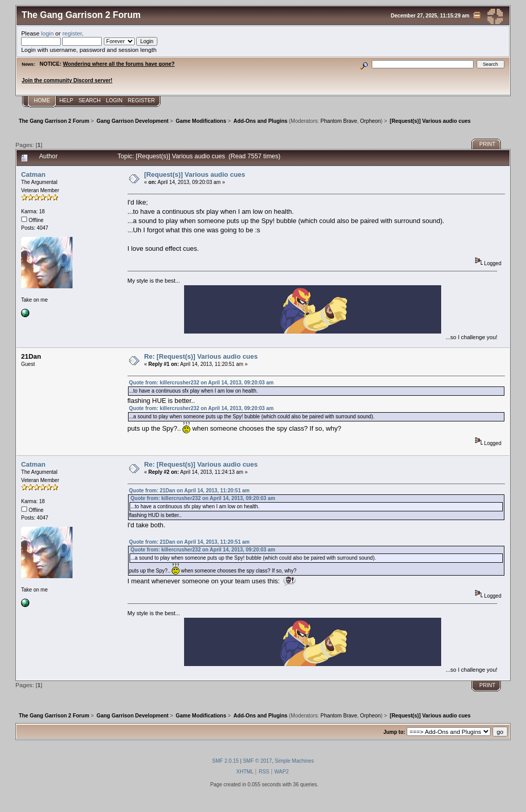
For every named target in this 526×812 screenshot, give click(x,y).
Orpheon (370, 121)
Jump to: (394, 732)
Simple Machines (294, 761)
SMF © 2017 (257, 761)
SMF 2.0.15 (226, 761)
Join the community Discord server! (67, 80)
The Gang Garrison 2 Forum (81, 15)
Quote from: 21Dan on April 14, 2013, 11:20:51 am (189, 491)
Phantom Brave (339, 121)
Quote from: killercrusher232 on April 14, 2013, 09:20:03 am (201, 383)
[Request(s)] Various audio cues (195, 174)
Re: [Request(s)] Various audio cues (201, 356)
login (48, 33)
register (72, 33)
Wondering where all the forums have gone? (119, 64)
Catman (33, 174)
